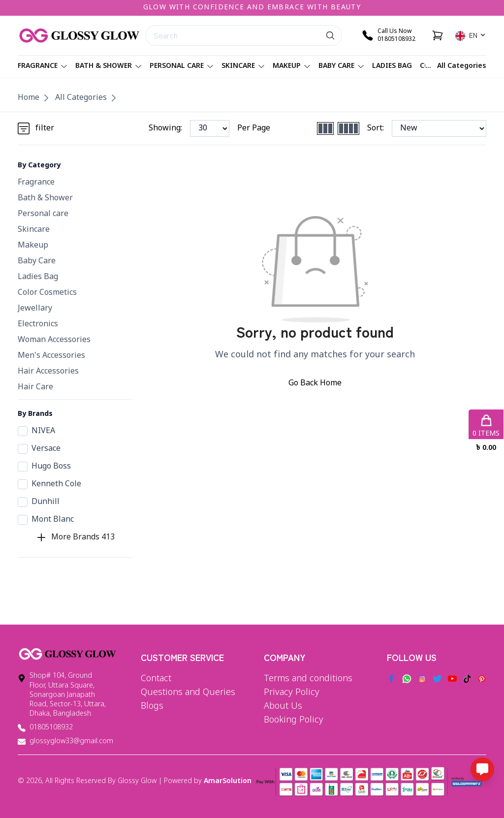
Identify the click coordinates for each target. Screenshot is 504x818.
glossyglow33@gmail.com (71, 741)
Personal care (182, 66)
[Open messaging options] (482, 769)
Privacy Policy (292, 692)
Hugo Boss (44, 467)
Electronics (38, 324)
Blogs (152, 706)
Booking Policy (294, 720)
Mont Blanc (46, 520)
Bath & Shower (109, 66)
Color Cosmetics (47, 293)
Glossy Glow (137, 781)
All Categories (462, 66)
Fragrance (43, 66)
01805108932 (51, 728)
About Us (283, 706)
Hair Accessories (48, 372)
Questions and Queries (188, 692)
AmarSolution (228, 781)
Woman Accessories (54, 340)
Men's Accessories (51, 356)
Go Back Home (315, 383)
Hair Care (35, 387)
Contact (156, 679)
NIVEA (36, 431)
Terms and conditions (308, 679)
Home (29, 98)
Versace (39, 449)
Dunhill (39, 502)
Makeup (292, 66)
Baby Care (341, 66)
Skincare (243, 66)
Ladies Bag (392, 66)
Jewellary (35, 309)
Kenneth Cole (49, 484)
